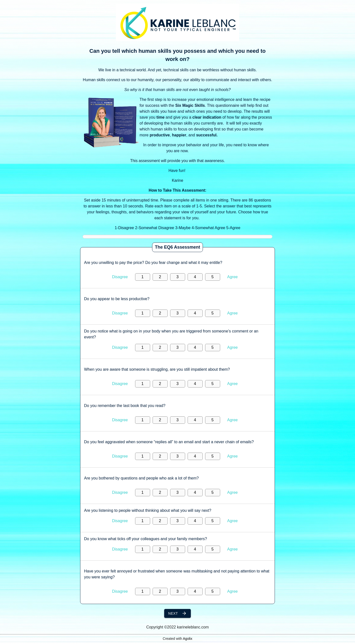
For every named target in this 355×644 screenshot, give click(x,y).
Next (177, 613)
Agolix (188, 639)
